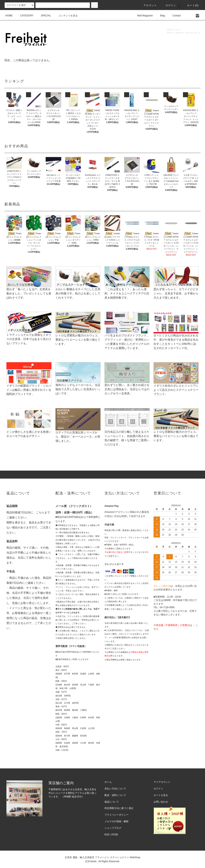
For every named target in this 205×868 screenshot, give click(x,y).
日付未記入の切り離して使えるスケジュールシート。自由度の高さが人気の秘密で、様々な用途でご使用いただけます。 (127, 432)
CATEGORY (24, 16)
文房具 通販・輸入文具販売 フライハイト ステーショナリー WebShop (102, 857)
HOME (9, 16)
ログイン (168, 5)
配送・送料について (115, 795)
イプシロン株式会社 (114, 583)
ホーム (108, 782)
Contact (174, 16)
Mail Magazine (143, 16)
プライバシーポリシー (117, 815)
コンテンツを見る (66, 16)
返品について (112, 802)
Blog (160, 16)
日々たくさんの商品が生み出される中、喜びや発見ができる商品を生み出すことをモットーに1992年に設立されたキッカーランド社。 (176, 335)
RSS (107, 835)
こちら (40, 512)
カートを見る (161, 795)
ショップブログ (113, 828)
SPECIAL (44, 16)
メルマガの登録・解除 (117, 821)
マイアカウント (162, 782)
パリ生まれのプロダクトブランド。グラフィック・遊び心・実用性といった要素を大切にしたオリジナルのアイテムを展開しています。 (127, 335)
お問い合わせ (161, 802)
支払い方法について (115, 789)
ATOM (115, 835)
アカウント (148, 5)
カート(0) (190, 5)
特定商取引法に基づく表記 (119, 808)
